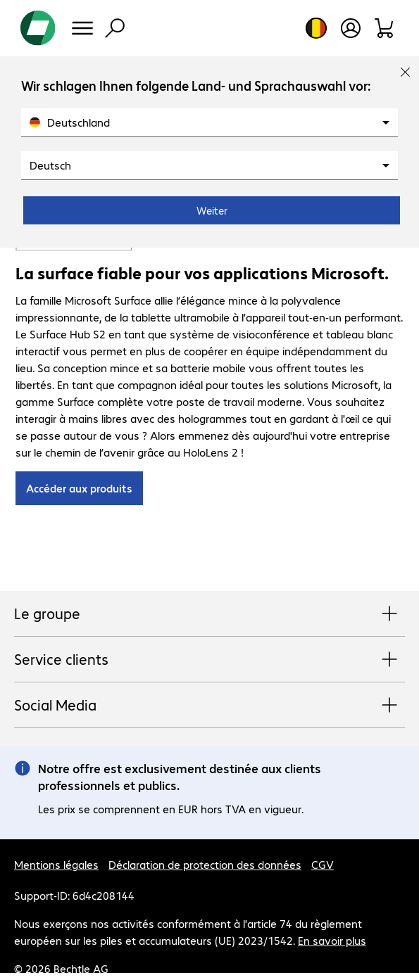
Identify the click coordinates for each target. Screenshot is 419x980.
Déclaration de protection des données (205, 864)
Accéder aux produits (79, 488)
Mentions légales (56, 864)
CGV (323, 864)
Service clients (210, 660)
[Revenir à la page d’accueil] (38, 28)
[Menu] (82, 28)
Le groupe (210, 614)
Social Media (210, 706)
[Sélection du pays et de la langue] (316, 28)
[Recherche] (115, 28)
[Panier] (385, 28)
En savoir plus (332, 940)
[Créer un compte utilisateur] (351, 28)
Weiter (212, 210)
